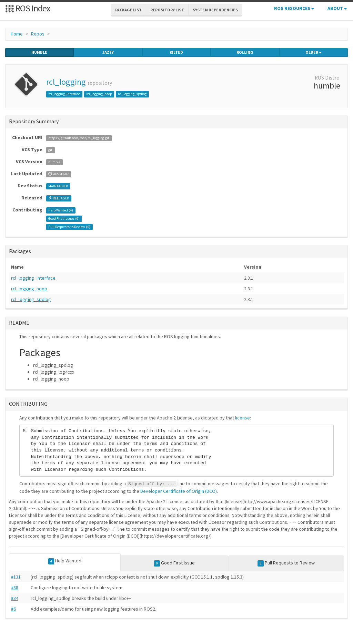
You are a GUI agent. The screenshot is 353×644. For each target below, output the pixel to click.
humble (39, 52)
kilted (176, 52)
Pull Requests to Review (286, 563)
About (337, 8)
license (243, 418)
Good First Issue (175, 563)
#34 (15, 598)
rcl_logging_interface (64, 94)
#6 (13, 609)
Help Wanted (65, 561)
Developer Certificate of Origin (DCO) (179, 491)
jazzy (108, 52)
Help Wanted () (61, 210)
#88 (15, 588)
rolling (245, 52)
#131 (16, 577)
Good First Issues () (64, 219)
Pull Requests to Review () (69, 227)
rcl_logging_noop (99, 94)
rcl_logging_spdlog (132, 94)
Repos (38, 34)
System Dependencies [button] (215, 10)
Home (17, 34)
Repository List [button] (167, 10)
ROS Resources (294, 8)
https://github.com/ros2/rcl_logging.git (79, 138)
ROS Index (28, 8)
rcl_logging (66, 82)
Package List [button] (128, 10)
